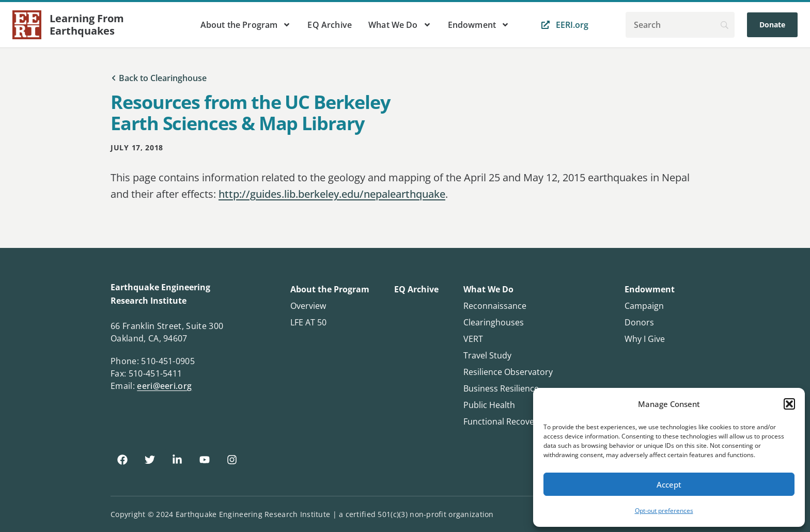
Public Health (489, 405)
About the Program (246, 25)
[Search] (680, 25)
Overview (308, 306)
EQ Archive (330, 25)
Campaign (644, 306)
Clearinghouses (494, 322)
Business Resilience (501, 388)
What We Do (400, 25)
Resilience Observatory (508, 372)
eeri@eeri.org (164, 386)
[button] (789, 404)
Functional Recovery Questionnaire (532, 421)
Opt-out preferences (664, 511)
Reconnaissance (495, 306)
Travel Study (487, 355)
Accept (669, 484)
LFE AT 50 (308, 322)
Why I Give (645, 339)
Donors (639, 322)
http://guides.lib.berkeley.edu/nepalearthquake (332, 194)
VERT (473, 339)
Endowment (479, 25)
